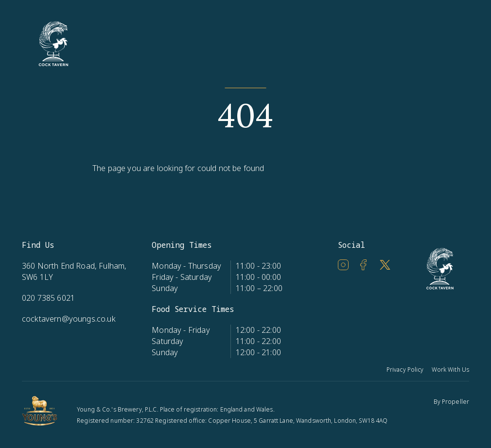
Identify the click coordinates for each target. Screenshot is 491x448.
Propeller (456, 402)
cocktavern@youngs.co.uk (69, 319)
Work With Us (450, 370)
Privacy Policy (405, 370)
